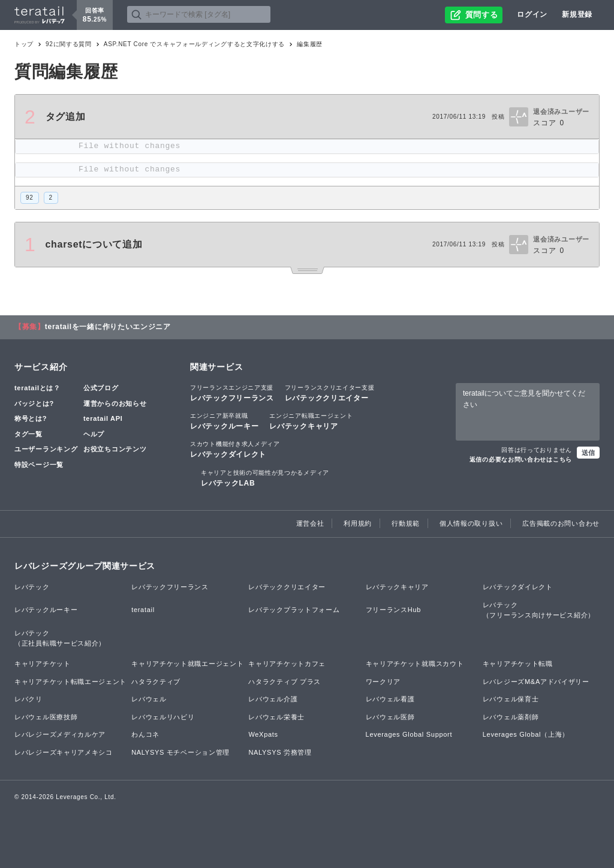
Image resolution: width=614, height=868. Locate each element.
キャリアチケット (43, 664)
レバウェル (149, 699)
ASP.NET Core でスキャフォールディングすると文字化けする (194, 44)
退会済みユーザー (561, 111)
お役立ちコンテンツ (115, 449)
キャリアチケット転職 (518, 664)
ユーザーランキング (46, 449)
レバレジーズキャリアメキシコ (64, 752)
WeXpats (263, 734)
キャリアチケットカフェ (287, 664)
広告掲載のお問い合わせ (561, 523)
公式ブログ (101, 388)
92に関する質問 (69, 44)
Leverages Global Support (409, 734)
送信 (588, 453)
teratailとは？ (37, 388)
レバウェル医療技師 (46, 717)
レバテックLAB (265, 478)
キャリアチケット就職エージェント (187, 664)
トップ (24, 44)
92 (30, 198)
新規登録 (577, 14)
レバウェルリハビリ (163, 717)
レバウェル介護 (273, 699)
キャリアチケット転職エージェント (70, 682)
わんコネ (145, 734)
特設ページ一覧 (39, 465)
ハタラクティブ (156, 682)
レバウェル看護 (390, 699)
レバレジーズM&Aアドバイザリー (536, 682)
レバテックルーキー (224, 421)
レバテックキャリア (311, 421)
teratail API (103, 418)
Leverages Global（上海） (526, 734)
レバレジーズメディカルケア (60, 734)
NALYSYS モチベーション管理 (180, 752)
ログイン (532, 14)
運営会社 (310, 523)
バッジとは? (34, 403)
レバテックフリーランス (232, 393)
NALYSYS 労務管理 (280, 752)
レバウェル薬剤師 (511, 717)
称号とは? (31, 418)
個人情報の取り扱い (471, 523)
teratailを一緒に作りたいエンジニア (108, 327)
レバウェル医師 (390, 717)
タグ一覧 (28, 434)
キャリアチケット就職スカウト (415, 664)
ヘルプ (94, 434)
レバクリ (28, 699)
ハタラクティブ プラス (285, 682)
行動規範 (406, 523)
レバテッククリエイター (330, 393)
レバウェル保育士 (511, 699)
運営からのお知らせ (115, 403)
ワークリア (383, 682)
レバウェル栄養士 (276, 717)
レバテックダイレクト (235, 449)
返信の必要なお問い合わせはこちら (521, 459)
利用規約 (358, 523)
